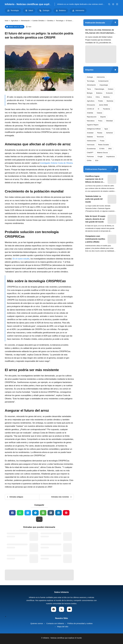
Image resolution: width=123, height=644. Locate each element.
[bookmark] (117, 4)
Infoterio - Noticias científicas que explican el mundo (35, 4)
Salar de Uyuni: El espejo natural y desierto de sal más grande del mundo (95, 219)
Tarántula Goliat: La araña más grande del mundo (94, 199)
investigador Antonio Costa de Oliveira (56, 163)
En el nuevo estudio (21, 259)
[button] (39, 519)
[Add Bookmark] (29, 27)
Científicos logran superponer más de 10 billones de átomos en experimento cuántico (94, 179)
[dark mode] (113, 4)
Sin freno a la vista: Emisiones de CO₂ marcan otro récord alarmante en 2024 (100, 32)
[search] (109, 4)
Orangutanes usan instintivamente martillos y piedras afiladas (95, 239)
